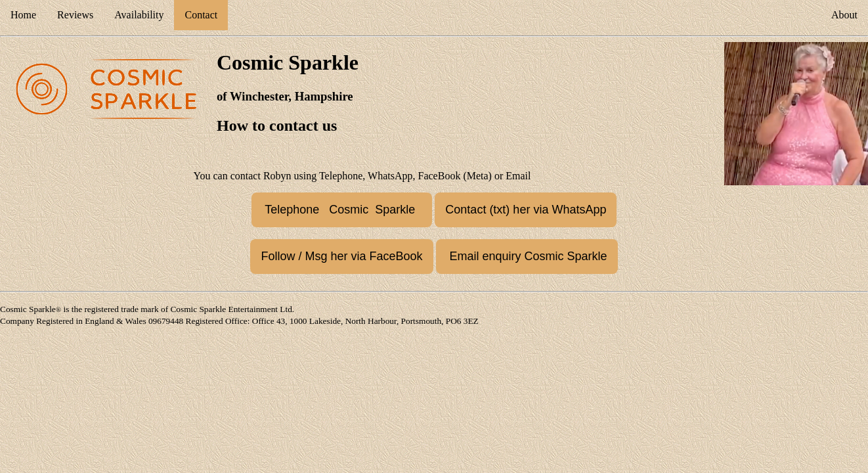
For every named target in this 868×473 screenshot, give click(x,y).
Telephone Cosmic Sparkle (342, 210)
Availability (139, 15)
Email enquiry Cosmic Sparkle (527, 256)
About (844, 15)
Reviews (75, 15)
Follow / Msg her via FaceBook (341, 256)
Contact (201, 15)
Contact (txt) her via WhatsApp (526, 210)
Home (23, 15)
